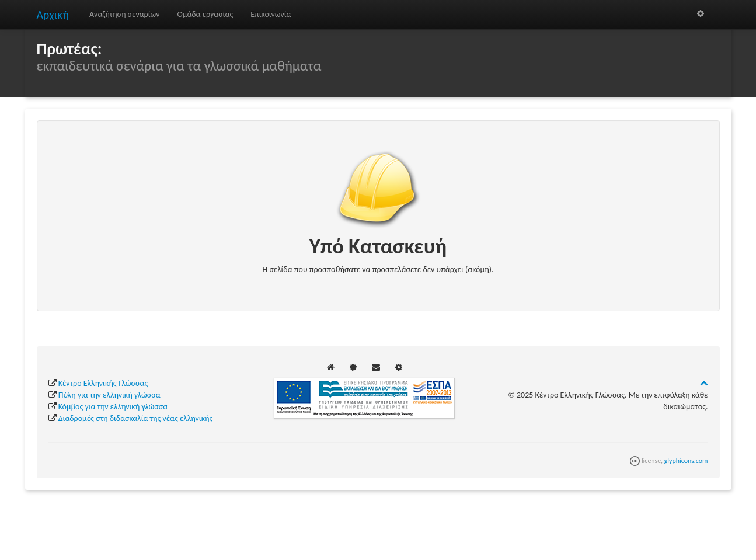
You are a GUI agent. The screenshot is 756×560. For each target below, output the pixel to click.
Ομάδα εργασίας (205, 14)
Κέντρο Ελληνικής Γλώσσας (103, 383)
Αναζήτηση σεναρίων (125, 14)
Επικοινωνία (271, 14)
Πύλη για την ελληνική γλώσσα (109, 395)
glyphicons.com (686, 461)
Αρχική (53, 15)
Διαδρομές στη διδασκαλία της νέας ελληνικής (136, 418)
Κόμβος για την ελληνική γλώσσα (113, 407)
